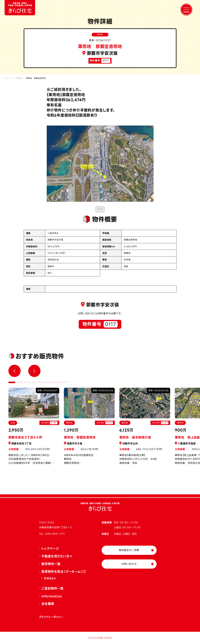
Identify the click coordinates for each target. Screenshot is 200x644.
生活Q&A (50, 578)
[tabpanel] (89, 428)
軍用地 (20, 78)
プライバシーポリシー (51, 617)
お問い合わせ (129, 564)
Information (52, 596)
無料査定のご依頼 (129, 550)
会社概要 (48, 604)
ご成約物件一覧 (52, 589)
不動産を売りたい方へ (57, 556)
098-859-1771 (55, 534)
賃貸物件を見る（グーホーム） (62, 572)
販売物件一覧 (51, 564)
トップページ (8, 78)
